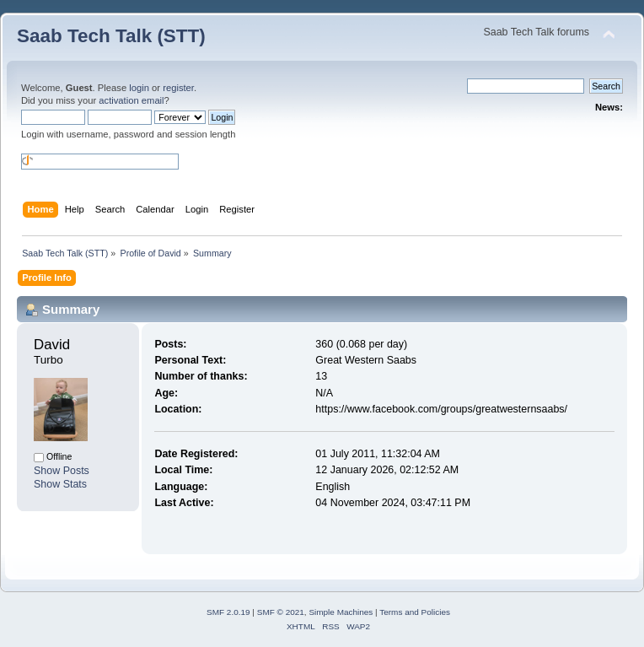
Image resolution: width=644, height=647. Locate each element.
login (139, 88)
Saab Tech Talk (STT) (111, 36)
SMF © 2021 (281, 612)
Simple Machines (341, 612)
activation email (131, 100)
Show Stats (60, 484)
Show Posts (62, 471)
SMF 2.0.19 (228, 612)
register (178, 88)
